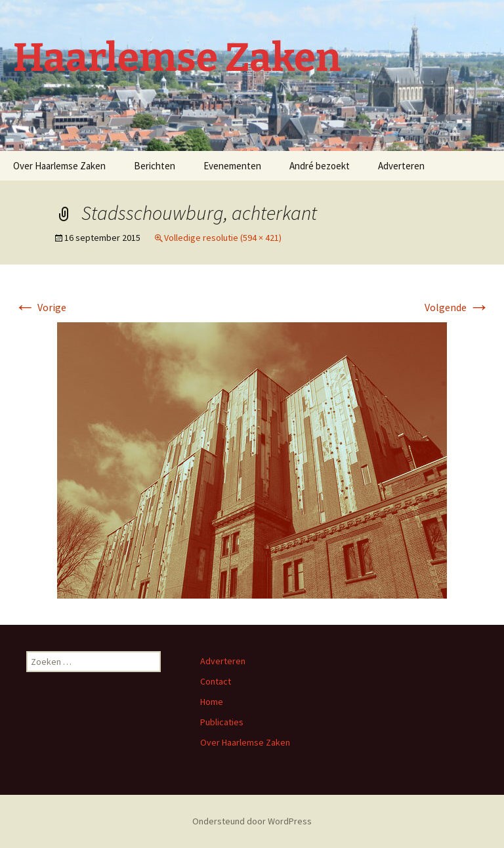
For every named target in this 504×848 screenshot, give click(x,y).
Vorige (40, 307)
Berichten (155, 166)
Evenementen (232, 166)
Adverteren (401, 166)
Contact (216, 681)
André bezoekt (320, 166)
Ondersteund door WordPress (252, 821)
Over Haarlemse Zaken (59, 166)
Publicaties (222, 722)
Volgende (457, 307)
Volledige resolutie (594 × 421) (223, 238)
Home (212, 702)
